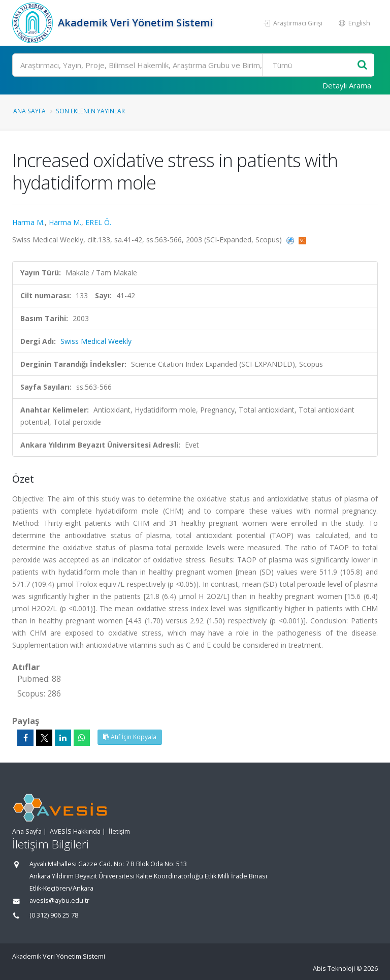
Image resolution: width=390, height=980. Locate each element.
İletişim (119, 831)
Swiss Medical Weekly (96, 341)
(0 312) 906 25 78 (54, 915)
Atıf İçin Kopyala (130, 737)
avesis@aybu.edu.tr (59, 900)
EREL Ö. (98, 222)
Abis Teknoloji (334, 969)
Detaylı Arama (347, 85)
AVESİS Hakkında (75, 831)
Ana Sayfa (29, 111)
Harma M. (28, 222)
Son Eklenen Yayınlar (90, 111)
